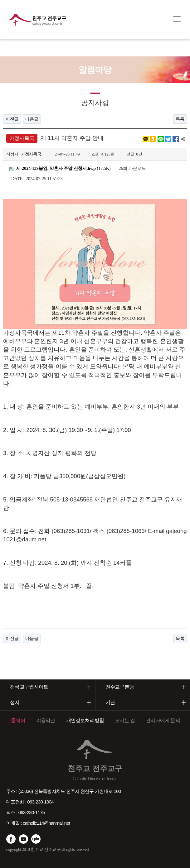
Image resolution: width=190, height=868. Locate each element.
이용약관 (46, 720)
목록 (180, 119)
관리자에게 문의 (163, 720)
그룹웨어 (16, 720)
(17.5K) (60, 168)
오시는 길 (125, 720)
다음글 (32, 119)
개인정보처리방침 (85, 720)
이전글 (12, 119)
